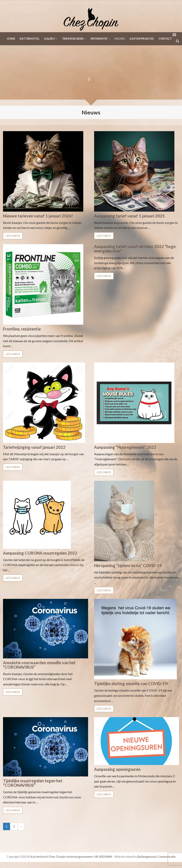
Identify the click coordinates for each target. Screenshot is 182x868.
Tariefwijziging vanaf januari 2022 (34, 447)
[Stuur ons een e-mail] (174, 35)
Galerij (51, 39)
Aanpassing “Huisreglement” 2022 (125, 447)
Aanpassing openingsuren (117, 769)
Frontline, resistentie (22, 329)
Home (11, 39)
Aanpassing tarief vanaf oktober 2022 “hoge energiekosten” (135, 249)
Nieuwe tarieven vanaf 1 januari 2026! (38, 216)
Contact (165, 39)
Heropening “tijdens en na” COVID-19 (128, 565)
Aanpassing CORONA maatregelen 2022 (40, 553)
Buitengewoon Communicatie (157, 857)
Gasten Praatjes (142, 39)
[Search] (177, 41)
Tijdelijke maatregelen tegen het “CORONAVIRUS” (33, 783)
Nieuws (120, 39)
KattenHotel (30, 39)
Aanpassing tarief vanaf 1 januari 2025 (129, 216)
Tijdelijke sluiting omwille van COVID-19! (131, 684)
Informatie (100, 39)
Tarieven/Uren (74, 39)
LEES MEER (13, 236)
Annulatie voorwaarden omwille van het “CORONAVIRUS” (39, 665)
